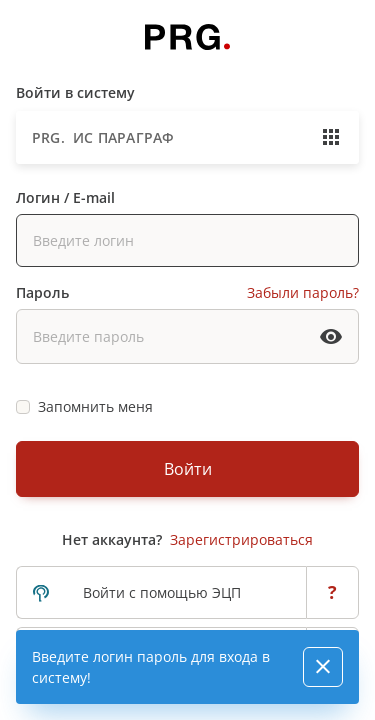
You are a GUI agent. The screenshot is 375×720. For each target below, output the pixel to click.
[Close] (323, 667)
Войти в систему (75, 92)
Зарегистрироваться (241, 539)
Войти (188, 469)
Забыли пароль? (303, 292)
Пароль (42, 292)
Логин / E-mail (65, 197)
